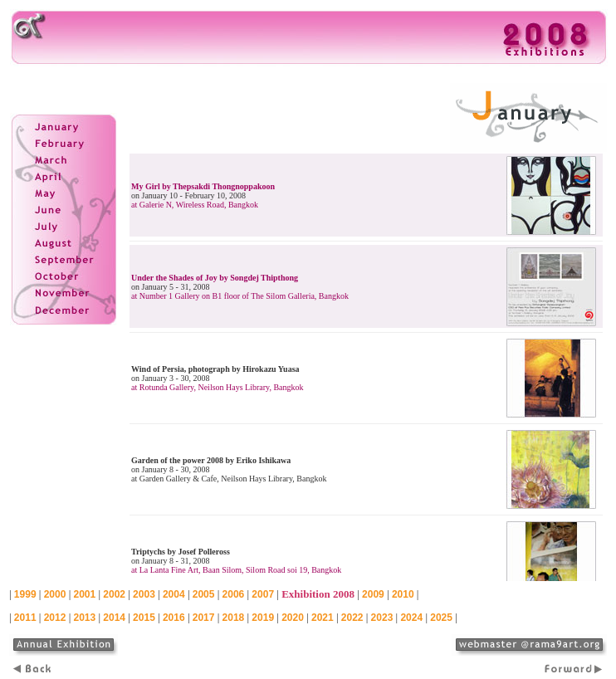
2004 (174, 594)
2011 (25, 618)
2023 (382, 618)
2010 (403, 594)
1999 (25, 594)
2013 (84, 618)
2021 (323, 618)
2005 (204, 594)
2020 (293, 618)
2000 (55, 594)
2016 (174, 618)
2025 (441, 618)
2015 (144, 618)
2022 (352, 618)
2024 (411, 618)
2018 (234, 618)
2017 (204, 618)
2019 (263, 618)
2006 (234, 594)
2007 (263, 594)
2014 (114, 618)
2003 (144, 594)
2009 (373, 594)
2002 (114, 594)
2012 (55, 618)
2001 (84, 594)
